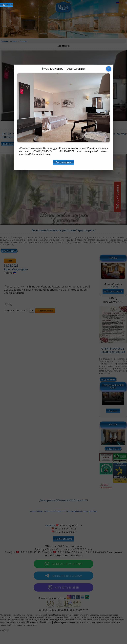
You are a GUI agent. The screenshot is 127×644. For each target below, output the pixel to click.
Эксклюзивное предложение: (63, 69)
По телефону (63, 162)
